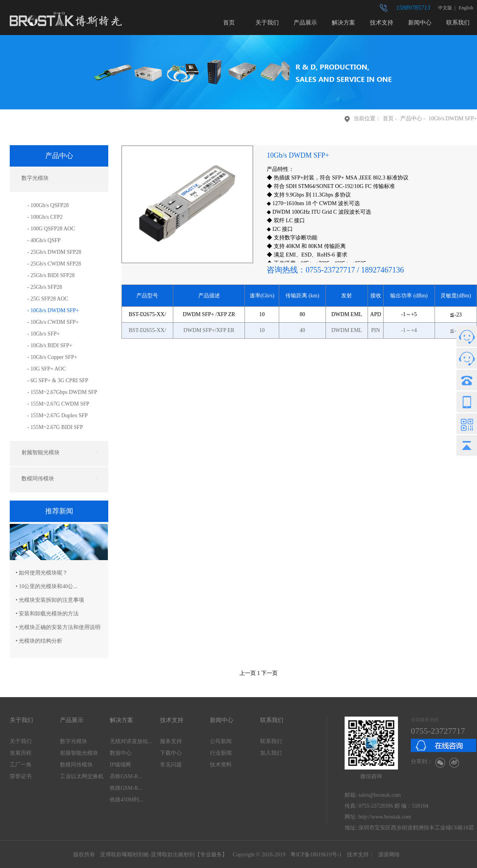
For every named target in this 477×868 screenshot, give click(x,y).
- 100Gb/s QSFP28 (48, 205)
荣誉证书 (21, 776)
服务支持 (171, 741)
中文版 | (448, 8)
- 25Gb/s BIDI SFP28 (51, 275)
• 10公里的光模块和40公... (47, 586)
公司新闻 (221, 741)
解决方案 (343, 23)
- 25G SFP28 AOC (48, 299)
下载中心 (171, 753)
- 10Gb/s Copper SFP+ (52, 357)
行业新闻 (221, 753)
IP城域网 (120, 765)
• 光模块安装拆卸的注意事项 (50, 600)
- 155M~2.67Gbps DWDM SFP (62, 392)
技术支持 (382, 23)
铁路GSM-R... (126, 788)
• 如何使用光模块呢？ (42, 573)
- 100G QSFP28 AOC (51, 229)
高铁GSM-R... (126, 776)
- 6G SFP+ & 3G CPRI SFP (58, 380)
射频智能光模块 (79, 753)
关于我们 (267, 23)
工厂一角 (21, 765)
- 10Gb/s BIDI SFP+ (50, 345)
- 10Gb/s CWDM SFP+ (53, 322)
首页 (229, 23)
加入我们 (271, 753)
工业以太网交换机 (82, 776)
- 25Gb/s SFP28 (45, 287)
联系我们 (458, 23)
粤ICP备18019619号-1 (316, 855)
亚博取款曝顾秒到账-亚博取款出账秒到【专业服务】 (164, 855)
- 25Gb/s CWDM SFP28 (54, 264)
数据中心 (121, 753)
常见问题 (171, 765)
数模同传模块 (76, 765)
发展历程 (21, 753)
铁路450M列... (127, 800)
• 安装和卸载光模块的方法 (47, 614)
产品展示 (305, 23)
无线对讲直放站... (131, 741)
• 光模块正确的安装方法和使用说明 (58, 627)
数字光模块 (74, 741)
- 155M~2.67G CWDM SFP (58, 404)
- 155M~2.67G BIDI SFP (55, 427)
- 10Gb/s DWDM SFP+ (53, 310)
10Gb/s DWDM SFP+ (453, 119)
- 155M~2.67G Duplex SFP (57, 416)
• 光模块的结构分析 (39, 641)
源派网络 (389, 855)
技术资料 (221, 765)
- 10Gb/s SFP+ (43, 334)
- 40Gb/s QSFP (44, 240)
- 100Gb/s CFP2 (45, 217)
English (465, 8)
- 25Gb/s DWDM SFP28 (54, 252)
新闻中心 (420, 23)
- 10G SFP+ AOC (47, 369)
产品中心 (411, 119)
